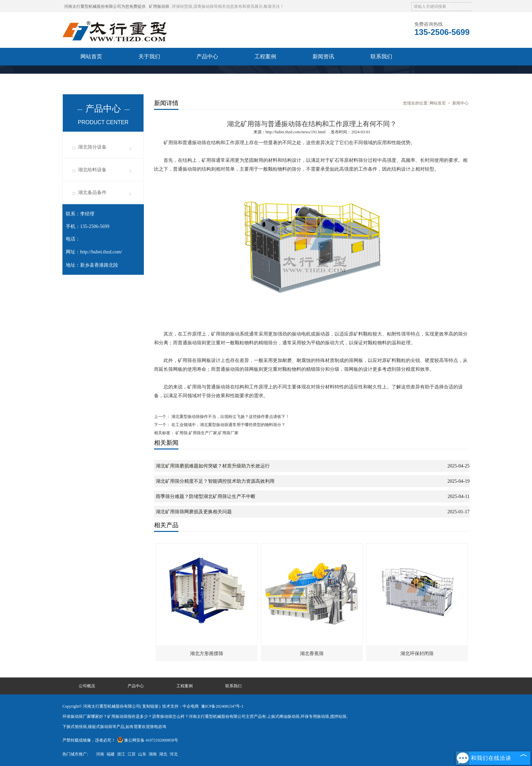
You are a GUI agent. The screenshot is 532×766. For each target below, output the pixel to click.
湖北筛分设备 (92, 147)
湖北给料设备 (92, 170)
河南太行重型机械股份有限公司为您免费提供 (105, 6)
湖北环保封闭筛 (417, 654)
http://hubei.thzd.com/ (101, 252)
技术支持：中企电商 (180, 706)
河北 (174, 754)
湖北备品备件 (92, 193)
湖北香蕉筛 (312, 654)
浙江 (121, 754)
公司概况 (87, 686)
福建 (111, 754)
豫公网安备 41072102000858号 (148, 740)
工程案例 (265, 56)
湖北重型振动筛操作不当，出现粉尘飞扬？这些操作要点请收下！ (230, 417)
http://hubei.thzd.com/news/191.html (296, 132)
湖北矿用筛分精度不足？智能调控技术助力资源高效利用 (215, 481)
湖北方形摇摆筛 (207, 654)
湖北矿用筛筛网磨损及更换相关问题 (194, 512)
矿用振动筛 (159, 6)
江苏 (132, 754)
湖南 (153, 754)
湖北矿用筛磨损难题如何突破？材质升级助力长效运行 (213, 466)
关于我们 (149, 56)
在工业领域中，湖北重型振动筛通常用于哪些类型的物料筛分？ (228, 425)
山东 (142, 754)
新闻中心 (460, 103)
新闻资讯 (323, 56)
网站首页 (91, 56)
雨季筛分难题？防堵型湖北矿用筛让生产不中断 (206, 496)
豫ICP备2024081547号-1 (222, 706)
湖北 (163, 754)
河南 (100, 754)
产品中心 (207, 56)
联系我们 (381, 56)
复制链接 (150, 706)
